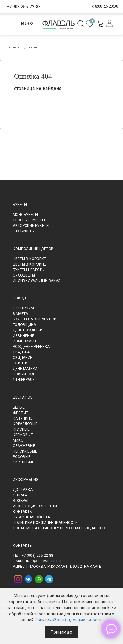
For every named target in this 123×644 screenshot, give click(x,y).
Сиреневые (23, 462)
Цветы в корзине (29, 264)
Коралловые (25, 424)
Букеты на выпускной (35, 319)
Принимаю (61, 632)
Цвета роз (23, 397)
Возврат (21, 501)
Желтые (20, 413)
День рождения (28, 330)
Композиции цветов (33, 249)
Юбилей (20, 363)
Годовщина (24, 325)
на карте (93, 567)
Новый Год (23, 374)
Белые (19, 407)
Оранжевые (24, 446)
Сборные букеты (29, 220)
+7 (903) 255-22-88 (37, 556)
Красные (21, 429)
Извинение (23, 336)
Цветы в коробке (29, 259)
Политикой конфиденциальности (68, 620)
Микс (18, 440)
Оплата (20, 495)
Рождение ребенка (31, 347)
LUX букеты (24, 231)
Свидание (23, 358)
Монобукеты (25, 215)
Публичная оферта (31, 517)
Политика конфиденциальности (45, 523)
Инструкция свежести (35, 506)
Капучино (23, 418)
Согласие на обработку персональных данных (59, 528)
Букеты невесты (29, 270)
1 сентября (23, 308)
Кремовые (23, 435)
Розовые (22, 457)
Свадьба (21, 352)
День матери (25, 369)
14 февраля (24, 380)
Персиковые (25, 451)
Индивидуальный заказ (37, 281)
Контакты (23, 512)
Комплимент (25, 341)
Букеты (20, 205)
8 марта (20, 314)
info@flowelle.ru (44, 561)
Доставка (23, 490)
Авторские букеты (31, 226)
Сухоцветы (24, 275)
